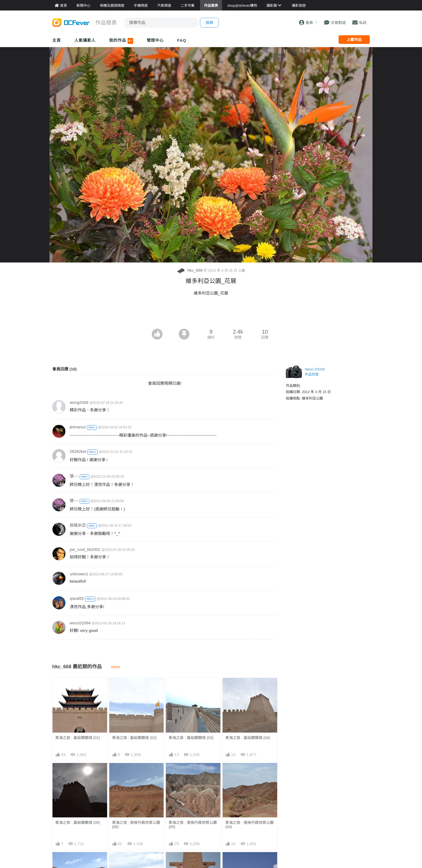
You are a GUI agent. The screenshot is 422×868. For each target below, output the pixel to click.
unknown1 (79, 574)
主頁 (57, 40)
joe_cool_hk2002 (85, 549)
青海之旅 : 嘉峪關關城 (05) (78, 822)
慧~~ (74, 476)
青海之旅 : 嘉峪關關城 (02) (134, 738)
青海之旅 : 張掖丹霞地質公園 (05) (193, 825)
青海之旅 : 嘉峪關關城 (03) (191, 738)
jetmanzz (78, 427)
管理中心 (155, 40)
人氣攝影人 (85, 40)
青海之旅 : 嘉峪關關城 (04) (248, 738)
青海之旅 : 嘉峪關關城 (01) (78, 738)
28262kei (78, 451)
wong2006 (79, 402)
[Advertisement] (211, 314)
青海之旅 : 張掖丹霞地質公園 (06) (136, 825)
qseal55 (77, 598)
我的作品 (121, 41)
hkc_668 (190, 270)
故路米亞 (78, 525)
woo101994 (80, 623)
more (116, 667)
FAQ (182, 40)
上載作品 (354, 40)
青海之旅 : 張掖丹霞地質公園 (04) (249, 825)
